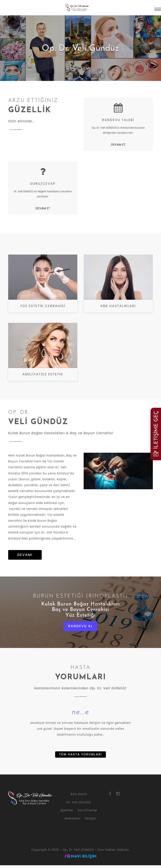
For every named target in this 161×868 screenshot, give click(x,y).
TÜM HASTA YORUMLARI (80, 757)
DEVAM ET (118, 144)
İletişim (91, 821)
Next (157, 45)
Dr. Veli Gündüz (79, 805)
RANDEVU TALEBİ (118, 120)
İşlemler (67, 813)
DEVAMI (25, 557)
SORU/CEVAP (43, 184)
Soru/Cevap (88, 813)
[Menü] (158, 8)
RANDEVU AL (80, 628)
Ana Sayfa (79, 797)
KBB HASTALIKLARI (118, 306)
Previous (4, 45)
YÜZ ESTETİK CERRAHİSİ (43, 306)
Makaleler (72, 821)
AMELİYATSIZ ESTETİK (43, 374)
